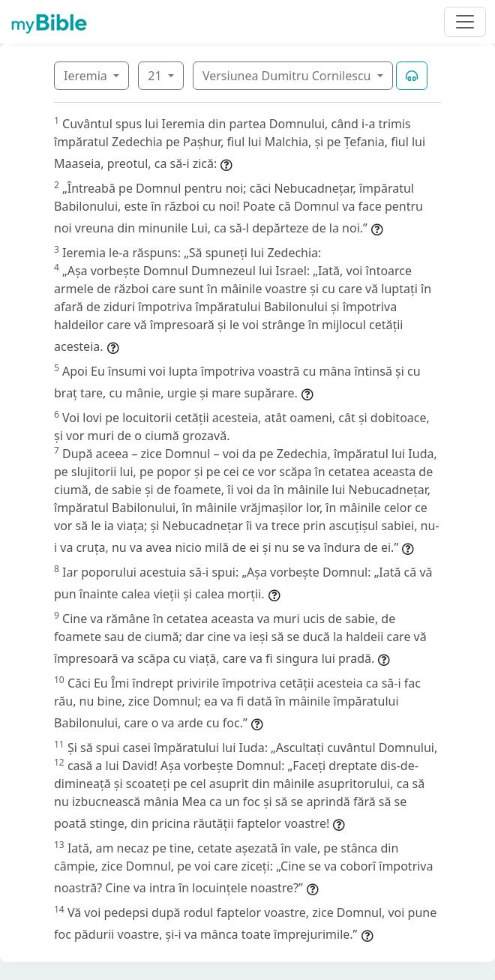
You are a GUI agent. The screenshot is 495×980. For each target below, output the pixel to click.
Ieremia (87, 76)
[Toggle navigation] (465, 22)
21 (156, 76)
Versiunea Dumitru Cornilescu (288, 76)
